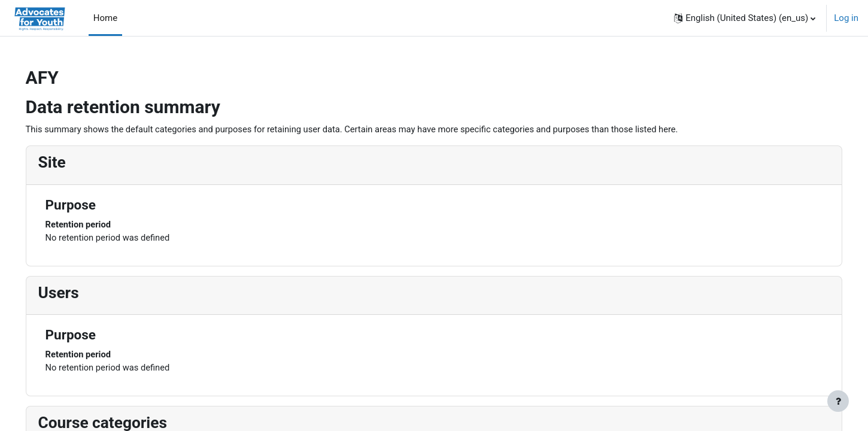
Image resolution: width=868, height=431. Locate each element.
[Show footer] (838, 401)
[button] (745, 18)
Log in (846, 18)
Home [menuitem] (105, 18)
